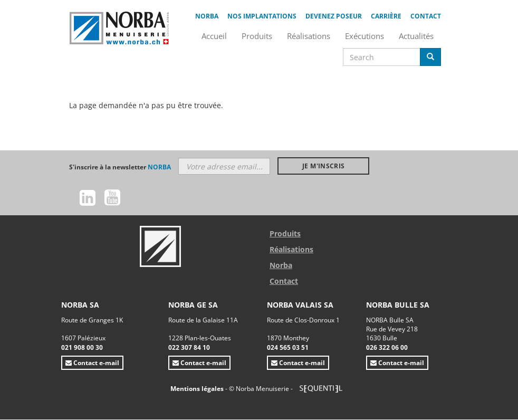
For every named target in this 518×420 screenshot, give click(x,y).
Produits (285, 233)
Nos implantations (262, 16)
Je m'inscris (323, 166)
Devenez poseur (334, 16)
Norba (207, 16)
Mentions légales (198, 389)
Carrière (386, 16)
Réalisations (291, 249)
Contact (426, 16)
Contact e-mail (92, 363)
